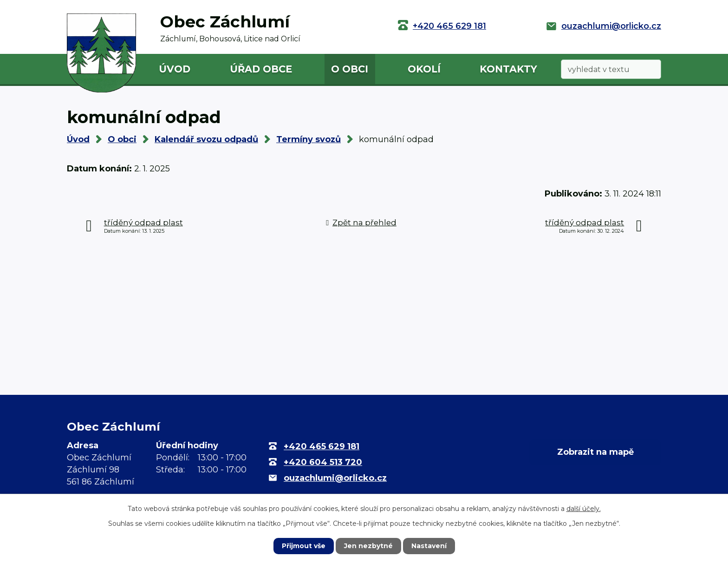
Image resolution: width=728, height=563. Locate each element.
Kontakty (508, 69)
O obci (350, 69)
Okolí (424, 69)
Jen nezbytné (368, 546)
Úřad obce (261, 69)
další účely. (584, 509)
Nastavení (429, 546)
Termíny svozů (309, 139)
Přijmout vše (304, 546)
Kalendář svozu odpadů (206, 139)
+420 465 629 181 (449, 26)
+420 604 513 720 (323, 462)
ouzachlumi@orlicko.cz (611, 26)
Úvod (175, 69)
